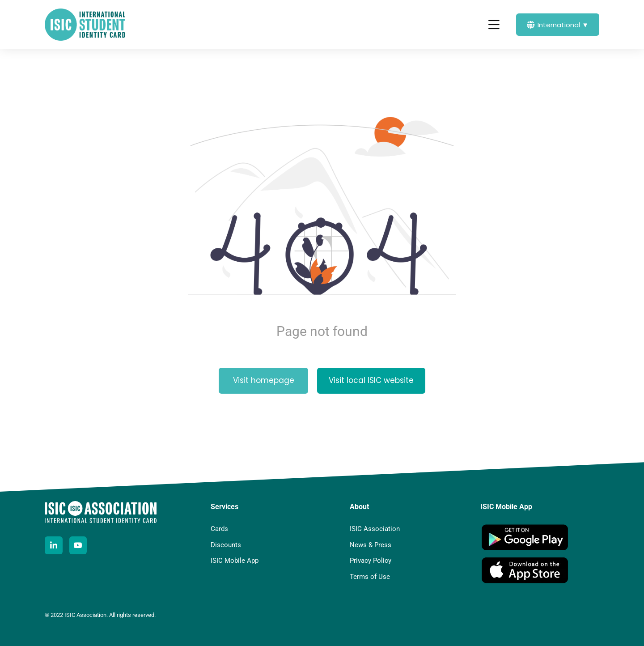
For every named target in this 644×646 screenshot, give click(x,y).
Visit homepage (264, 380)
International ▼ (558, 25)
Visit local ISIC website (371, 380)
